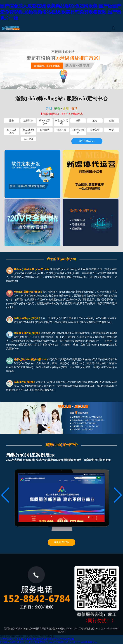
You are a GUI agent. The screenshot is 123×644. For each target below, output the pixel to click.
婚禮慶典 (45, 130)
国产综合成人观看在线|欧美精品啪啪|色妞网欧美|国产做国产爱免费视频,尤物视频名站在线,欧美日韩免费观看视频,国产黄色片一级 (61, 12)
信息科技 (61, 130)
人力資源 (28, 139)
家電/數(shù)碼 (61, 122)
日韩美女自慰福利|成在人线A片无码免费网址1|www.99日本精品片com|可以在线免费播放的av (48, 642)
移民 (78, 121)
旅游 (12, 121)
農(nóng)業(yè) (45, 122)
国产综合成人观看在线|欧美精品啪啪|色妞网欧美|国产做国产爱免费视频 (37, 639)
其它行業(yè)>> (87, 141)
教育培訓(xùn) (12, 131)
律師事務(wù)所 (78, 131)
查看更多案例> (61, 542)
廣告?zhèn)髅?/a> (28, 131)
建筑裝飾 (28, 121)
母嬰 (111, 130)
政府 (95, 121)
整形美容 (95, 130)
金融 (111, 121)
